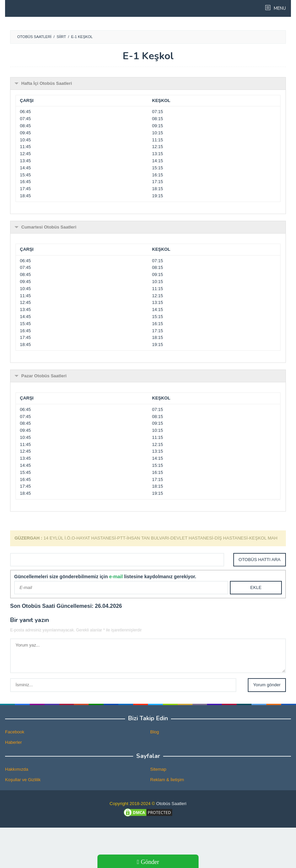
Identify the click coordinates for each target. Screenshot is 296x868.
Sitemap (158, 769)
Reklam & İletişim (167, 780)
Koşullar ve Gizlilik (23, 780)
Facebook (15, 732)
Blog (155, 732)
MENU (279, 8)
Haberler (13, 742)
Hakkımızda (17, 769)
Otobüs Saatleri (171, 804)
